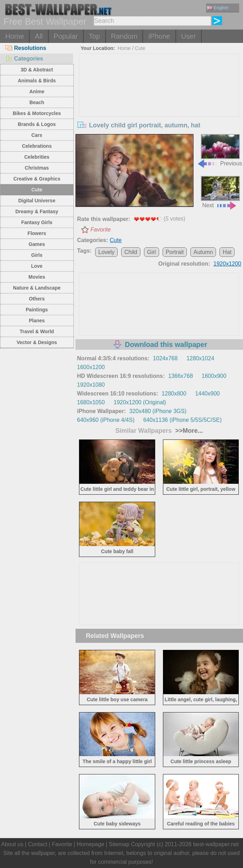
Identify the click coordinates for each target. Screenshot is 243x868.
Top (94, 36)
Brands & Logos (37, 124)
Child (131, 252)
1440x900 (208, 394)
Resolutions (26, 48)
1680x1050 (91, 402)
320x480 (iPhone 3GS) (158, 411)
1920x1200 (227, 264)
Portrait (175, 252)
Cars (37, 135)
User (189, 36)
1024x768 (165, 358)
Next (220, 192)
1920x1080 (91, 385)
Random (124, 36)
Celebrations (37, 146)
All (39, 36)
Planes (37, 321)
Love (37, 266)
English (218, 8)
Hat (227, 252)
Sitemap (119, 844)
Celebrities (37, 157)
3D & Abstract (37, 70)
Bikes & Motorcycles (37, 113)
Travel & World (37, 331)
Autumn (203, 252)
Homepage (91, 844)
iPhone (159, 36)
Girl (152, 252)
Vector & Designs (37, 342)
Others (37, 299)
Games (37, 244)
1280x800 (174, 394)
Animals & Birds (37, 81)
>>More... (188, 431)
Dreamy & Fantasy (37, 211)
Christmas (37, 168)
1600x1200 (91, 367)
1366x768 (180, 376)
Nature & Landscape (37, 288)
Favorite (101, 230)
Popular (66, 36)
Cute (37, 190)
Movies (37, 277)
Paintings (37, 310)
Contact (37, 844)
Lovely (106, 252)
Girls (37, 255)
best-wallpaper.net (216, 844)
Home (15, 36)
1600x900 (214, 376)
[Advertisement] (159, 107)
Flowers (37, 233)
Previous (219, 150)
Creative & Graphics (37, 179)
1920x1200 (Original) (140, 402)
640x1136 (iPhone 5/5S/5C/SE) (182, 420)
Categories (24, 59)
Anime (37, 91)
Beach (37, 102)
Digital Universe (37, 201)
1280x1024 (200, 358)
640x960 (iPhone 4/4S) (106, 420)
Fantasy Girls (37, 222)
